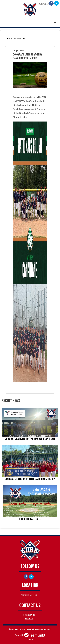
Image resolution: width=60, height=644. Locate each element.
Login (30, 639)
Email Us (29, 618)
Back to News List (16, 38)
